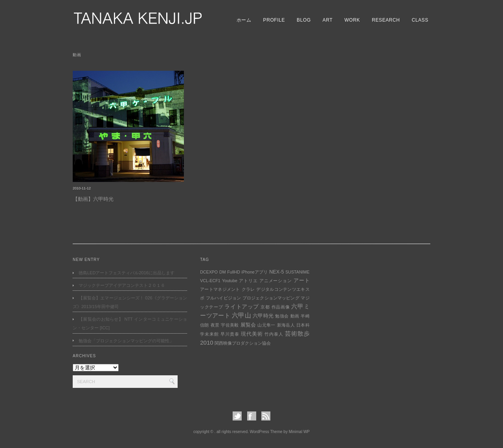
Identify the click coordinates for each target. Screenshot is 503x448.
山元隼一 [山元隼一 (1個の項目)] (266, 325)
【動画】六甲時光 (93, 199)
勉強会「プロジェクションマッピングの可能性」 (126, 341)
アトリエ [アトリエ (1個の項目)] (248, 281)
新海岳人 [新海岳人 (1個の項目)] (286, 325)
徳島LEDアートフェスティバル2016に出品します (127, 273)
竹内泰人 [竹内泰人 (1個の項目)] (274, 334)
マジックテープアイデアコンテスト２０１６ (122, 285)
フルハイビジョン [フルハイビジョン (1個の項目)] (223, 298)
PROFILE (274, 20)
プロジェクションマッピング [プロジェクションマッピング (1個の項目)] (271, 298)
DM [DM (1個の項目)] (223, 272)
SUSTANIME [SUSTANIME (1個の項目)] (297, 272)
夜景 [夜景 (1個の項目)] (215, 325)
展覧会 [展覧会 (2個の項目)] (248, 325)
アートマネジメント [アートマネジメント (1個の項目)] (220, 289)
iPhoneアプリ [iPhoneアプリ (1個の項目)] (255, 272)
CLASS (420, 20)
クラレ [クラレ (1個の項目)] (248, 289)
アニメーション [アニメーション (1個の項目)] (276, 281)
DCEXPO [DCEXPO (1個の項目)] (209, 272)
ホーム (244, 20)
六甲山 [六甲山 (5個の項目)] (241, 315)
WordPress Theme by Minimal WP (280, 432)
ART (328, 20)
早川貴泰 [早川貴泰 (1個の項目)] (230, 334)
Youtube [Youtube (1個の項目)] (230, 281)
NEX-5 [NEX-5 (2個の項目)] (276, 272)
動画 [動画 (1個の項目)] (295, 316)
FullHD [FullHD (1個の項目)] (234, 272)
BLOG (304, 20)
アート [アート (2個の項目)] (302, 281)
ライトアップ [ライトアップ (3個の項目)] (242, 307)
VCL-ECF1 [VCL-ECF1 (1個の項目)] (210, 281)
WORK (352, 20)
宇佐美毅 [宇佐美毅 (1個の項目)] (230, 325)
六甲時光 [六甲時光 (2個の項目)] (263, 316)
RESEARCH (386, 20)
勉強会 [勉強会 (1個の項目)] (282, 316)
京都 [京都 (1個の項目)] (265, 307)
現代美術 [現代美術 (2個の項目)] (252, 334)
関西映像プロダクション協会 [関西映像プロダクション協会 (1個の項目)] (243, 343)
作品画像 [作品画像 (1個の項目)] (281, 307)
